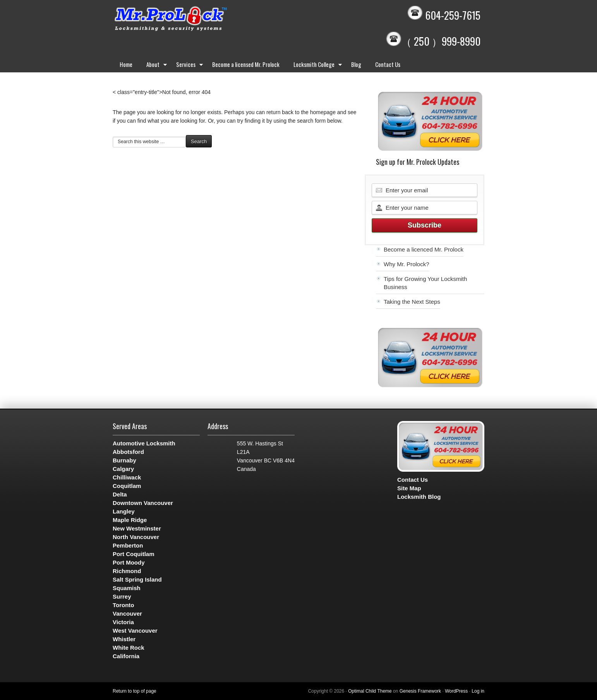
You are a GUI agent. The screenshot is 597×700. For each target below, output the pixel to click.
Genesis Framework (420, 691)
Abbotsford (128, 452)
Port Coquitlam (134, 554)
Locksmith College (315, 66)
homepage (323, 112)
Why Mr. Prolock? (407, 264)
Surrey (122, 596)
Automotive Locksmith (144, 443)
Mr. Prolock (186, 19)
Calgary (123, 469)
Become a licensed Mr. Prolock (246, 64)
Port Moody (129, 562)
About (154, 66)
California (126, 656)
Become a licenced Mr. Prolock (424, 249)
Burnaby (124, 460)
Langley (124, 511)
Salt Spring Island (137, 579)
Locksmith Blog (419, 497)
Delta (120, 494)
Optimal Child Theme (370, 691)
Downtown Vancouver (143, 503)
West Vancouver (135, 631)
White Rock (129, 648)
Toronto (124, 605)
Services (187, 66)
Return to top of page (135, 691)
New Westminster (137, 528)
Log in (478, 691)
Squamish (127, 588)
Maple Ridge (130, 520)
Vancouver (127, 614)
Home (126, 64)
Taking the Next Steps (412, 302)
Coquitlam (127, 486)
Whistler (124, 639)
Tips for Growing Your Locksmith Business (425, 283)
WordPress (456, 691)
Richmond (127, 571)
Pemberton (128, 545)
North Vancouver (136, 537)
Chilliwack (127, 477)
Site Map (409, 488)
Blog (356, 64)
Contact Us (388, 64)
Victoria (123, 622)
